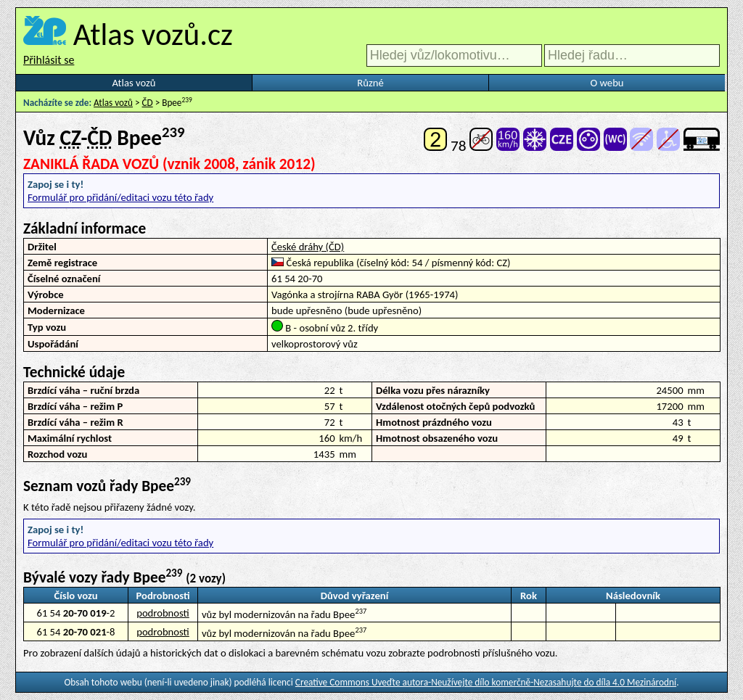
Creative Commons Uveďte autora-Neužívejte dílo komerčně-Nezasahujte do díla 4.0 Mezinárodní (486, 682)
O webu (607, 83)
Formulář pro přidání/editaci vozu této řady (120, 197)
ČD (148, 103)
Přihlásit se (49, 60)
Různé (370, 83)
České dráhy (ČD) (308, 247)
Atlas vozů (134, 83)
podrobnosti (163, 613)
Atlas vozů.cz (153, 34)
